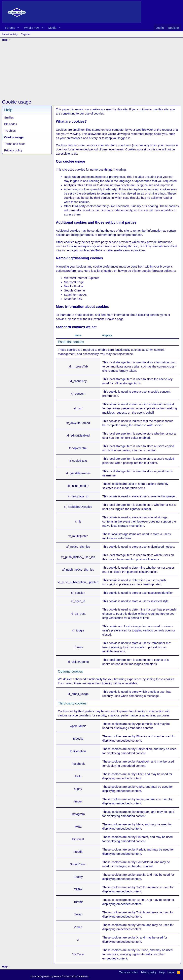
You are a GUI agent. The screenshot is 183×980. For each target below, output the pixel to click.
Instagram (143, 812)
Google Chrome (74, 290)
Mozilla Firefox (73, 286)
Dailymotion (144, 749)
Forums (10, 28)
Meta (140, 824)
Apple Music (144, 724)
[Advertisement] (91, 71)
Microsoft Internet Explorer (81, 278)
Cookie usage (14, 137)
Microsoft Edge (74, 282)
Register (26, 34)
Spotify (141, 875)
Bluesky (141, 736)
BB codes (11, 124)
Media (52, 28)
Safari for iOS (73, 299)
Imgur (140, 799)
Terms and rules (15, 144)
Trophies (10, 131)
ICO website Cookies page (106, 319)
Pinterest (142, 837)
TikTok (141, 887)
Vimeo (140, 925)
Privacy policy (13, 150)
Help (162, 972)
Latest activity (10, 34)
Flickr (140, 774)
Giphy (140, 787)
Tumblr (141, 900)
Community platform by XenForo (60, 976)
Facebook (143, 761)
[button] (18, 28)
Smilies (9, 117)
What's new (32, 28)
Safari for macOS (75, 295)
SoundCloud (145, 862)
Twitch (141, 912)
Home (171, 972)
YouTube (142, 950)
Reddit (141, 849)
